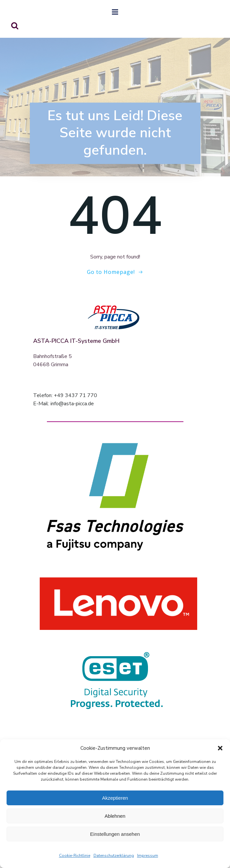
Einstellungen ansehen (115, 834)
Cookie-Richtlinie (75, 856)
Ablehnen (115, 816)
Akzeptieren (115, 798)
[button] (220, 748)
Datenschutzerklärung (114, 856)
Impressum (148, 856)
